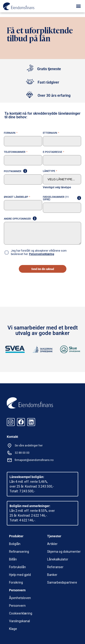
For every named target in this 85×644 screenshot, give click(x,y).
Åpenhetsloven (20, 598)
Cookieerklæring (21, 613)
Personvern (17, 606)
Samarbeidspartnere (62, 582)
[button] (79, 6)
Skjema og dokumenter (64, 552)
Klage (13, 629)
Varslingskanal (19, 621)
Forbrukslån (17, 567)
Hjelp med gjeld (20, 575)
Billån (13, 559)
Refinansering (19, 552)
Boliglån (15, 544)
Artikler (52, 544)
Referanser (55, 567)
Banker (52, 575)
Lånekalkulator (58, 559)
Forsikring (16, 582)
